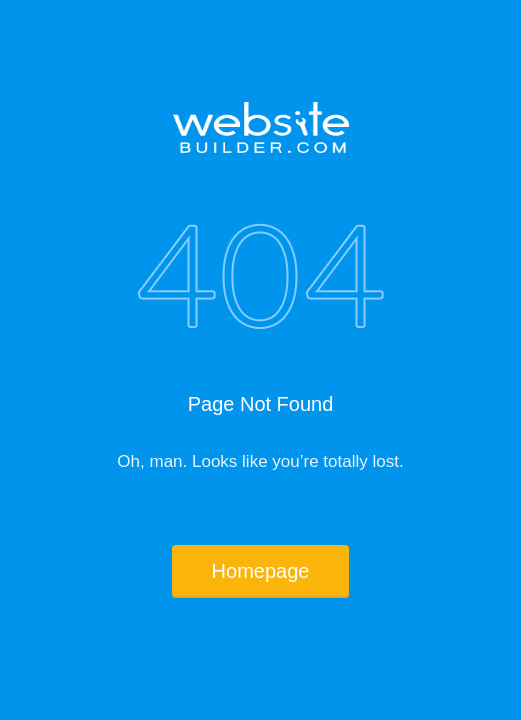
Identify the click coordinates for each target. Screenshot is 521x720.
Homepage (261, 571)
